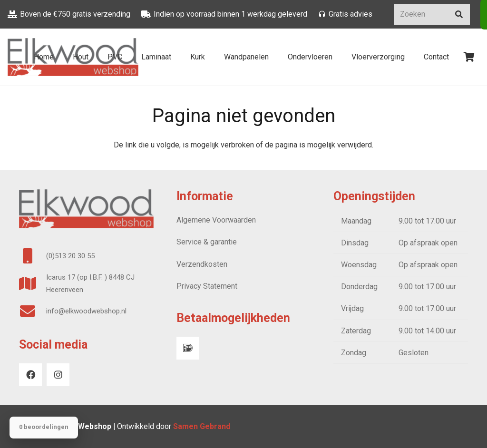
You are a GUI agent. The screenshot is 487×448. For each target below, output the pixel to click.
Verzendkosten (202, 264)
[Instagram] (58, 375)
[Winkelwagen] (469, 57)
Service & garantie (207, 242)
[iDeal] (188, 348)
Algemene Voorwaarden (216, 220)
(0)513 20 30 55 (70, 256)
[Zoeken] (432, 15)
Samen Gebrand (203, 426)
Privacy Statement (207, 286)
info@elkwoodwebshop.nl (86, 311)
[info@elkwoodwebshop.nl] (33, 311)
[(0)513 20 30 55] (33, 256)
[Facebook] (30, 375)
